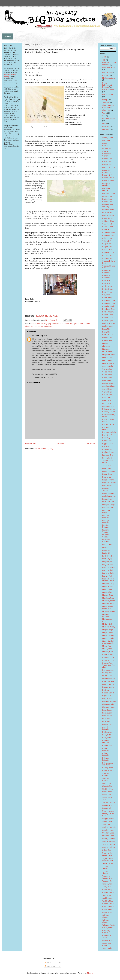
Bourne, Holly (107, 202)
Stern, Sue (106, 824)
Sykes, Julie (107, 850)
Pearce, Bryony (108, 684)
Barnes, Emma (108, 159)
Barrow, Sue (107, 164)
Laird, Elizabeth (108, 502)
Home (60, 444)
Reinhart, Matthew (106, 742)
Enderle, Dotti (107, 338)
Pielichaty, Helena (109, 701)
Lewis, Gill (106, 550)
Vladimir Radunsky (45, 326)
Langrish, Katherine (106, 516)
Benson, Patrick (108, 178)
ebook (105, 124)
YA (103, 116)
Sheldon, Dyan (108, 789)
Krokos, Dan (107, 499)
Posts (48, 962)
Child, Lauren (107, 238)
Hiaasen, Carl (107, 441)
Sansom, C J (107, 783)
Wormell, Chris (108, 940)
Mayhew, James (108, 604)
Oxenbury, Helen (109, 679)
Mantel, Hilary (108, 587)
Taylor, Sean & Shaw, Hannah (108, 860)
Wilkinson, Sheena (106, 916)
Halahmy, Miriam (109, 409)
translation (106, 129)
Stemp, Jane (107, 821)
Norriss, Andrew (108, 670)
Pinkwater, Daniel (109, 707)
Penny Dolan (69, 324)
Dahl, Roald (107, 280)
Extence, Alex (107, 340)
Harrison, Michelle (109, 432)
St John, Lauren (108, 811)
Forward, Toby (108, 358)
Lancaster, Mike (108, 508)
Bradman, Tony (108, 210)
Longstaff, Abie (108, 562)
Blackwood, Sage (109, 193)
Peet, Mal (106, 690)
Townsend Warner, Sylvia (108, 877)
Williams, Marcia (108, 925)
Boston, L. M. (107, 196)
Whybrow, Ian (107, 912)
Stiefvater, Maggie (109, 827)
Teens (105, 113)
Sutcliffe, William (108, 842)
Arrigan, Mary (107, 148)
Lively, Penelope (108, 556)
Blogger (90, 973)
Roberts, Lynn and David (108, 764)
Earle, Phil (106, 329)
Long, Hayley (107, 559)
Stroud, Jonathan (109, 839)
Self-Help (106, 102)
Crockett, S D (107, 255)
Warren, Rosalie (108, 904)
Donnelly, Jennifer (109, 306)
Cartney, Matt (107, 224)
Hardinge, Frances (106, 428)
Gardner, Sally (108, 366)
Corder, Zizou (107, 250)
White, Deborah (108, 910)
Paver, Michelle (108, 681)
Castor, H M (107, 230)
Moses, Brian (107, 649)
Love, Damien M (108, 567)
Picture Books (108, 95)
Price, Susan (107, 710)
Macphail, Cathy (108, 584)
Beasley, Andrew (109, 167)
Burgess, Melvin (108, 215)
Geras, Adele (107, 372)
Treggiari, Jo (107, 881)
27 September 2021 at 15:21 (43, 377)
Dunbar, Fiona (108, 315)
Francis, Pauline (108, 363)
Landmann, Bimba (107, 511)
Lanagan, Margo (108, 505)
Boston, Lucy (107, 199)
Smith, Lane (107, 795)
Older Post (89, 444)
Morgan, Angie (108, 630)
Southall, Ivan (107, 805)
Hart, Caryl (106, 438)
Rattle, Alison (107, 732)
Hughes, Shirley (108, 452)
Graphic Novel (108, 72)
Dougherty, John (108, 309)
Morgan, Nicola (108, 635)
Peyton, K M (107, 696)
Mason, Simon (108, 592)
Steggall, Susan (108, 819)
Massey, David (108, 595)
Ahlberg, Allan (108, 138)
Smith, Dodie (107, 792)
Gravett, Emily (108, 395)
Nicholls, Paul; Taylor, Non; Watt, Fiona (109, 665)
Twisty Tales (107, 887)
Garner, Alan (107, 369)
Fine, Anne (106, 346)
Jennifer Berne (57, 324)
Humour (105, 75)
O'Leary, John (108, 673)
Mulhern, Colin (108, 652)
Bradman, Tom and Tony (108, 206)
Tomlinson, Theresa (106, 867)
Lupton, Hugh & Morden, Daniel (108, 580)
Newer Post (31, 444)
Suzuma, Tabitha (109, 844)
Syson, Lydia (107, 853)
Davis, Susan (107, 292)
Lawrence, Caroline (106, 531)
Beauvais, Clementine (107, 171)
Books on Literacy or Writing (109, 64)
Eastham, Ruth (108, 335)
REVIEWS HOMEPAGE (46, 316)
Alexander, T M (108, 140)
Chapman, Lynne (109, 235)
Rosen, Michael (108, 771)
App (104, 60)
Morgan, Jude (108, 632)
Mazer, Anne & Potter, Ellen (108, 607)
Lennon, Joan (107, 545)
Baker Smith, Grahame (107, 155)
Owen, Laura (107, 676)
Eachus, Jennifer (109, 323)
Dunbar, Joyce (108, 321)
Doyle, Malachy (108, 312)
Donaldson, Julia (109, 300)
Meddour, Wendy (109, 627)
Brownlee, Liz (107, 213)
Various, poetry (108, 895)
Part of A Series (108, 90)
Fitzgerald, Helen (109, 355)
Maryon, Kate (107, 589)
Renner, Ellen (107, 745)
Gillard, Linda (107, 378)
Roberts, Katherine (106, 749)
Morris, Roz (107, 646)
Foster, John (107, 360)
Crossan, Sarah (108, 258)
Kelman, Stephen (109, 471)
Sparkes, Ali (107, 808)
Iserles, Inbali (107, 458)
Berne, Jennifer (108, 181)
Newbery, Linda (108, 657)
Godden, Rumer (108, 383)
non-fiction (106, 126)
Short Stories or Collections (108, 106)
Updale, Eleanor (108, 892)
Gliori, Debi (106, 380)
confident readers (109, 119)
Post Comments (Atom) (44, 449)
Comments (50, 966)
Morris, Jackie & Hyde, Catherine (108, 642)
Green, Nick (107, 400)
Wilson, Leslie (108, 928)
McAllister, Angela (109, 611)
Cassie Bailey (38, 336)
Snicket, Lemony (109, 802)
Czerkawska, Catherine (107, 272)
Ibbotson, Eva (108, 455)
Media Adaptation (109, 78)
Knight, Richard (108, 493)
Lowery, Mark (107, 576)
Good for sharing (109, 67)
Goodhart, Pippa (108, 386)
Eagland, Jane (108, 326)
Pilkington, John (108, 704)
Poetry (105, 100)
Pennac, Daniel (108, 693)
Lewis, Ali (106, 547)
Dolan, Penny (107, 298)
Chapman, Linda (109, 232)
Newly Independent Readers (107, 85)
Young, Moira (107, 948)
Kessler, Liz (107, 477)
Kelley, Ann (106, 468)
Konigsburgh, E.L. (109, 496)
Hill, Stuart (106, 446)
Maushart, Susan (109, 598)
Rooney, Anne (108, 768)
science (34, 326)
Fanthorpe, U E (108, 343)
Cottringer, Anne (108, 252)
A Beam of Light (37, 324)
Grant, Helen (107, 389)
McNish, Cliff (107, 624)
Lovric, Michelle (108, 570)
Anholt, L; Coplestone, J (108, 144)
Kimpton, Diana (108, 480)
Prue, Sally (106, 719)
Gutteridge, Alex (108, 406)
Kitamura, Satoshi (109, 483)
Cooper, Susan (108, 244)
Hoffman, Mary (108, 449)
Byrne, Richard (108, 218)
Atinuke (105, 151)
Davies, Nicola (108, 286)
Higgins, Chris (108, 444)
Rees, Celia (107, 735)
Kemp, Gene (107, 474)
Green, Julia (107, 398)
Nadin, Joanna (108, 655)
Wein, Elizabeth (108, 907)
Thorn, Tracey (108, 863)
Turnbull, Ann (107, 884)
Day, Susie (106, 295)
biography (47, 324)
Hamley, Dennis (108, 424)
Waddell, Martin (108, 898)
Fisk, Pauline (107, 352)
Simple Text (107, 110)
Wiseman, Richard (106, 932)
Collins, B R (107, 241)
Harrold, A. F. (107, 435)
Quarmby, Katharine (106, 728)
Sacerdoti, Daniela (106, 775)
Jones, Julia (107, 466)
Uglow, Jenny (107, 890)
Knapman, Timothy (106, 489)
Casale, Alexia (108, 227)
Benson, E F (107, 175)
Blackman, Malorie (106, 189)
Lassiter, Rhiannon (106, 526)
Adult (104, 57)
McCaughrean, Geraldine (108, 615)
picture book (79, 324)
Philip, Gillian (107, 699)
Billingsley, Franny (106, 185)
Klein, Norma (107, 486)
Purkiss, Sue (107, 724)
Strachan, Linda (108, 830)
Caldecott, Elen (108, 221)
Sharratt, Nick (107, 786)
